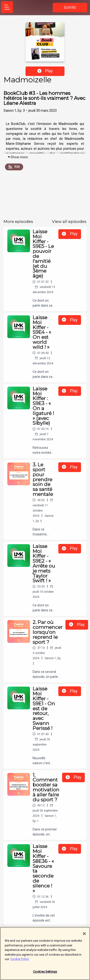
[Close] (84, 936)
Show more (18, 157)
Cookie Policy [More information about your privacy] (20, 961)
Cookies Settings (45, 974)
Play (45, 71)
